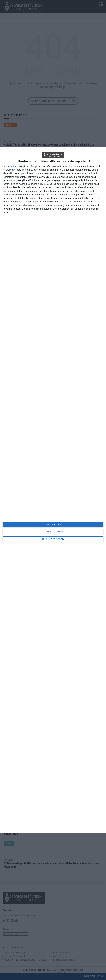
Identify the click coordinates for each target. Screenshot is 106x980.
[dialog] (53, 490)
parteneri (15, 166)
